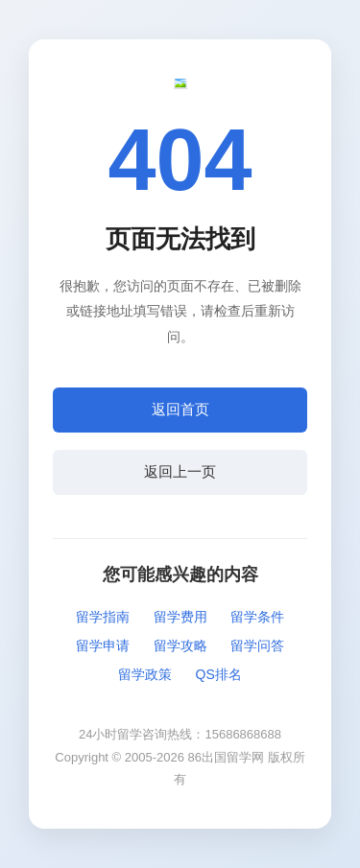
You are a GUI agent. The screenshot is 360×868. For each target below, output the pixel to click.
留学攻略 (180, 645)
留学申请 (103, 645)
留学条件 (257, 617)
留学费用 (180, 617)
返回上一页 (180, 471)
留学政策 (145, 674)
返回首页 (180, 409)
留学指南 (103, 617)
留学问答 (257, 645)
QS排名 (219, 674)
